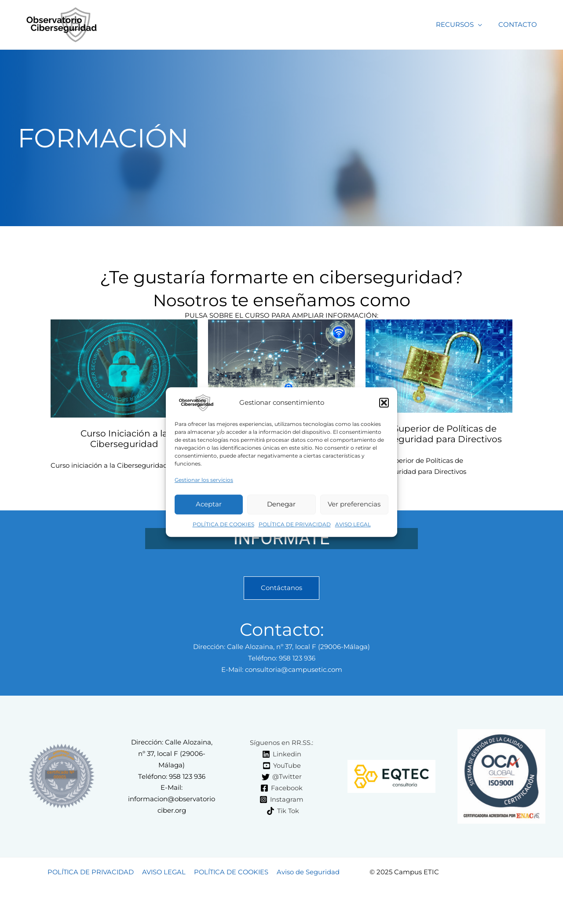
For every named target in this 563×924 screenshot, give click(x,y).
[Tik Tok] (283, 811)
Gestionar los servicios (204, 480)
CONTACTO (519, 24)
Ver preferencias (354, 504)
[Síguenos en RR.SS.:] (280, 743)
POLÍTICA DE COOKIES (223, 524)
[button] (384, 403)
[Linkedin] (282, 754)
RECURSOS (460, 24)
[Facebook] (282, 788)
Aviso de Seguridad (309, 872)
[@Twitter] (281, 777)
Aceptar (209, 504)
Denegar (281, 504)
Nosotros (190, 300)
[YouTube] (282, 766)
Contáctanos (281, 588)
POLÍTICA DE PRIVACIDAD (295, 524)
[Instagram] (282, 800)
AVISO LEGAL (353, 524)
